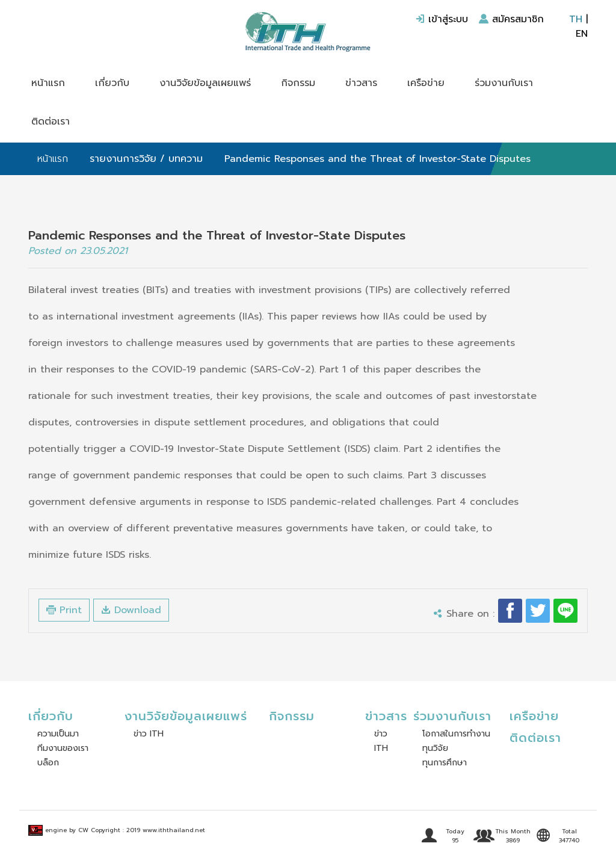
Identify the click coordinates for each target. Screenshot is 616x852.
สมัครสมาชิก (511, 19)
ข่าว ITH (149, 734)
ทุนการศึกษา (445, 763)
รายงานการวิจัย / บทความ (146, 159)
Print (64, 610)
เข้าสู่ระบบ (442, 19)
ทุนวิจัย (435, 748)
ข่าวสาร (361, 83)
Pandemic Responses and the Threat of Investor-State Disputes (377, 159)
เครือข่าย (426, 83)
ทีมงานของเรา (63, 748)
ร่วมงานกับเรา (504, 83)
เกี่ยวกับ (112, 83)
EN (582, 34)
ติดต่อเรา (51, 122)
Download (131, 610)
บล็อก (48, 763)
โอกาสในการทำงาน (456, 734)
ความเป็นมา (58, 734)
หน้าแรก (48, 83)
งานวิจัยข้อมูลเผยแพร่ (205, 83)
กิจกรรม (298, 83)
